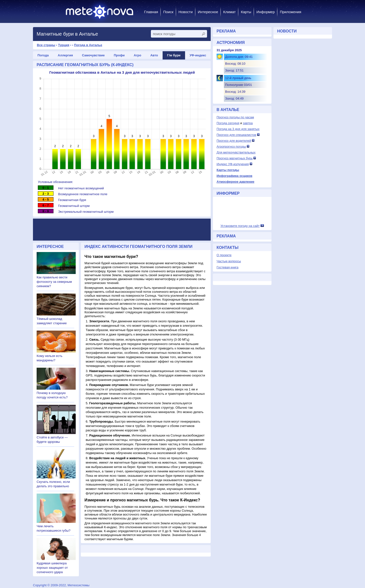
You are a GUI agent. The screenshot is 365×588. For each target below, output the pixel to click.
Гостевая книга (227, 267)
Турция (64, 45)
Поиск (168, 12)
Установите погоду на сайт (240, 226)
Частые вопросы (229, 261)
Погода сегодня (228, 123)
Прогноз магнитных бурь (235, 158)
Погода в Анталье (88, 45)
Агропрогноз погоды (231, 147)
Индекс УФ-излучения (233, 164)
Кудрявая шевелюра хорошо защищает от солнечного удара (52, 568)
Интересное (208, 12)
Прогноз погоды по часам (235, 117)
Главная (151, 12)
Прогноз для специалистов (236, 135)
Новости (186, 12)
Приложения (291, 12)
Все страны (46, 45)
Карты (246, 12)
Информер (266, 12)
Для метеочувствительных (236, 152)
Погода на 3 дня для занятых (238, 129)
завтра (248, 123)
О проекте (224, 255)
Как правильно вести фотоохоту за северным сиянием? (54, 282)
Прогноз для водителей (234, 141)
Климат (229, 12)
